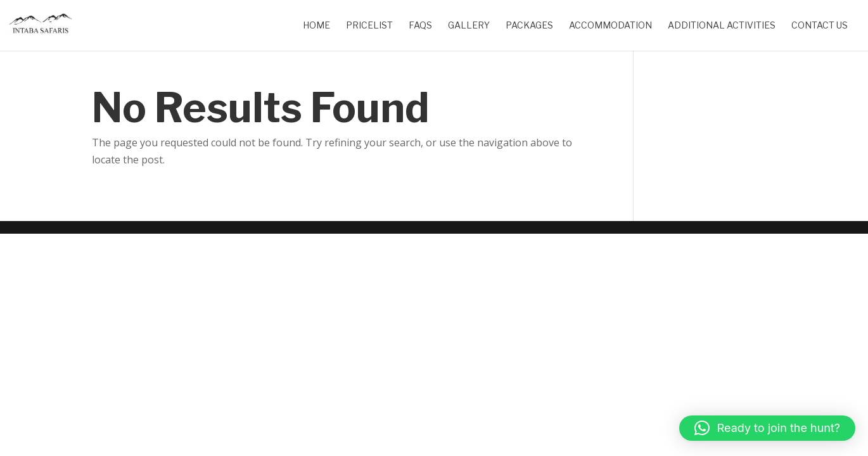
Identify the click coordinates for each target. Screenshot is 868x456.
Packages (529, 26)
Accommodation (610, 26)
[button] (767, 428)
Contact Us (820, 26)
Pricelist (369, 26)
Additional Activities (722, 26)
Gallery (469, 26)
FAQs (420, 26)
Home (316, 26)
